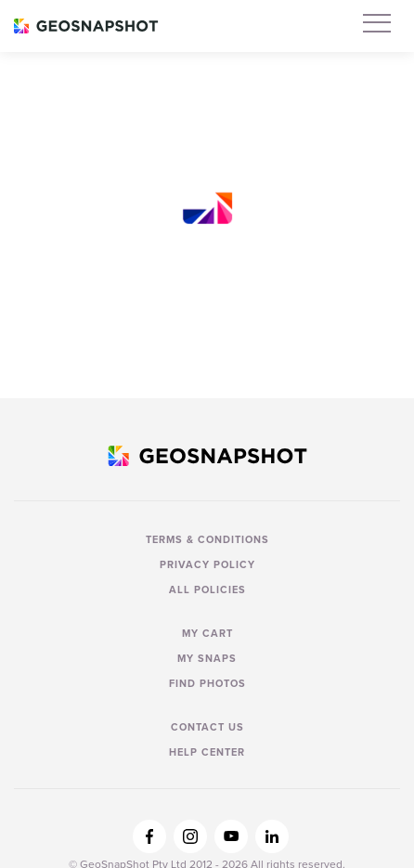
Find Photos (207, 683)
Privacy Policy (207, 564)
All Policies (207, 589)
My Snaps (207, 658)
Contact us (207, 727)
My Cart (207, 633)
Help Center (207, 752)
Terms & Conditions (207, 539)
